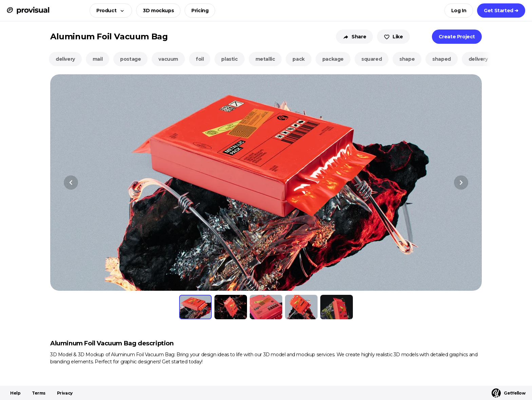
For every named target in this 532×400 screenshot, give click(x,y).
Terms (39, 393)
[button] (109, 11)
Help (15, 393)
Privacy (65, 393)
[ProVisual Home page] (28, 11)
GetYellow (508, 393)
